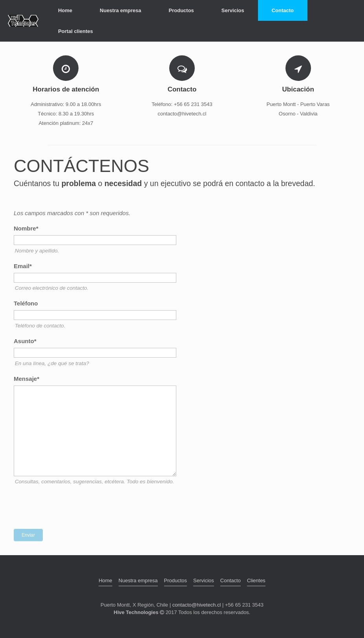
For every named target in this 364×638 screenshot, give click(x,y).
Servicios (233, 10)
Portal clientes (76, 31)
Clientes (256, 580)
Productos (181, 10)
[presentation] (73, 508)
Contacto (283, 10)
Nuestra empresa (121, 10)
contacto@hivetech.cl (197, 605)
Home (65, 10)
